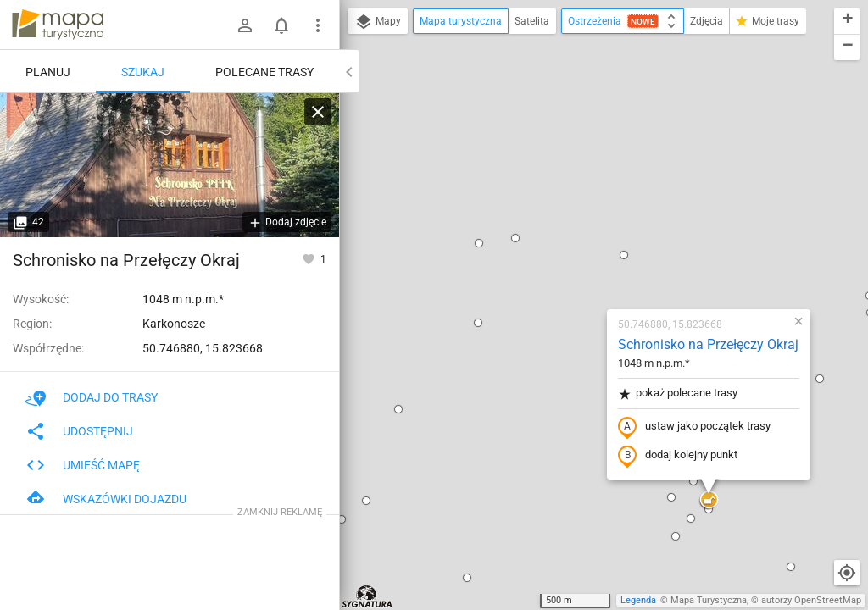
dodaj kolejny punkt (573, 260)
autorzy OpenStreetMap (811, 600)
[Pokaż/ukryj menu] (318, 25)
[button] (410, 42)
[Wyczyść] (318, 112)
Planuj (48, 72)
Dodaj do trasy (92, 397)
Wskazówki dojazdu (106, 499)
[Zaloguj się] (245, 25)
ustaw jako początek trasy (589, 231)
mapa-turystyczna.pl (58, 25)
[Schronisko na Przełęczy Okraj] (170, 165)
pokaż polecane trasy (573, 198)
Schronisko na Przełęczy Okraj (603, 149)
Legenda (638, 600)
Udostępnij (79, 431)
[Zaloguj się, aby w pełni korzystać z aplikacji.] (310, 258)
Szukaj (143, 72)
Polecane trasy (264, 72)
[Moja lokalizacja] (847, 573)
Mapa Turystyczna (709, 600)
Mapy (378, 22)
